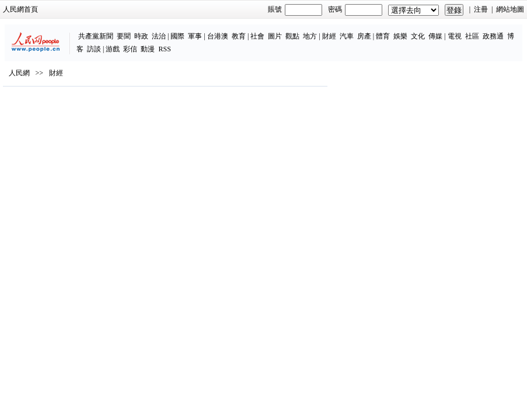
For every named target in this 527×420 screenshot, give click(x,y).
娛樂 (400, 36)
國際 (177, 36)
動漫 (148, 49)
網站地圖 (510, 9)
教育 (239, 36)
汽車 (347, 36)
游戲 (113, 49)
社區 (472, 36)
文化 (418, 36)
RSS (164, 49)
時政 (141, 36)
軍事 (195, 36)
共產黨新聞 (96, 36)
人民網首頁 (20, 9)
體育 (383, 36)
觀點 (292, 36)
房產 (364, 36)
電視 (455, 36)
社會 (257, 36)
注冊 (481, 9)
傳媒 (435, 36)
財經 (329, 36)
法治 (159, 36)
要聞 (124, 36)
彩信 (130, 49)
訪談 (94, 49)
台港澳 (218, 36)
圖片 (275, 36)
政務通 (493, 36)
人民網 (19, 73)
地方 (310, 36)
